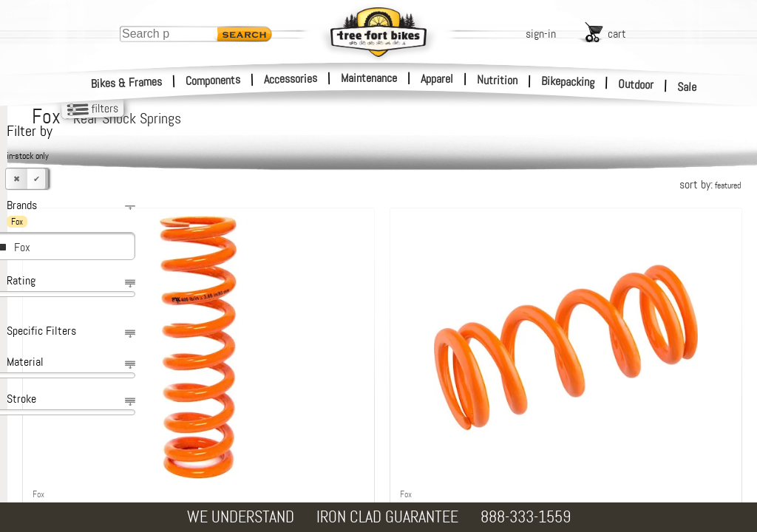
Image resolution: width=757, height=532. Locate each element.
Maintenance (369, 78)
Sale (687, 87)
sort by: (710, 184)
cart (617, 34)
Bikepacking (568, 82)
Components (213, 80)
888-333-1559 (526, 517)
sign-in (541, 34)
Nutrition (497, 80)
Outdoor (636, 84)
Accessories (291, 79)
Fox (22, 247)
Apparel (437, 79)
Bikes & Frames (127, 83)
